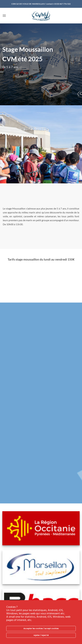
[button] (4, 16)
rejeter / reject (41, 635)
